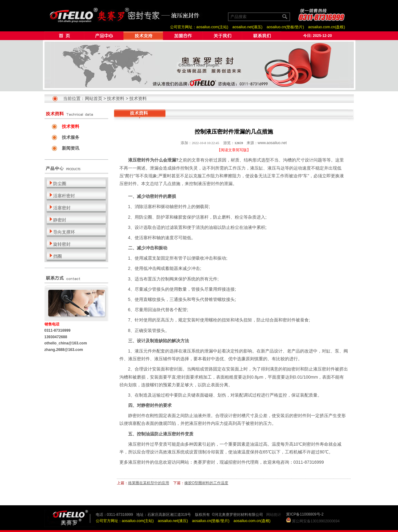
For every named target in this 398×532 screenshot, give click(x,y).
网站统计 (274, 515)
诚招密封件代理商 (241, 462)
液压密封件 (139, 462)
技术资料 (116, 98)
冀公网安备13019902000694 (316, 521)
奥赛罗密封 (204, 462)
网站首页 (94, 98)
